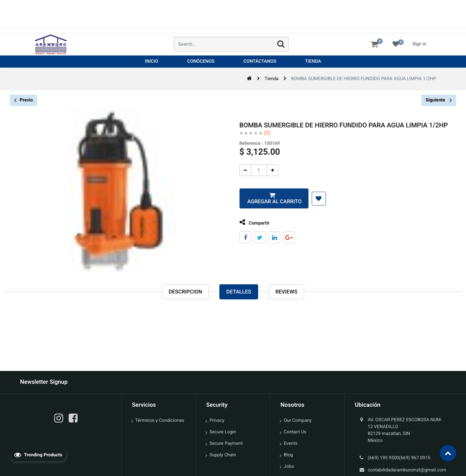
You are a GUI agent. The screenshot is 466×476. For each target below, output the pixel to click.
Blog (288, 455)
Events (290, 444)
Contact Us (295, 432)
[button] (314, 199)
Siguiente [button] (439, 100)
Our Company (298, 421)
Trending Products (38, 455)
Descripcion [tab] (186, 292)
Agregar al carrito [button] (269, 201)
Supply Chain (223, 455)
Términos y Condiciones (160, 421)
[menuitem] (152, 62)
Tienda (272, 79)
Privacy (217, 421)
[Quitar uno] (241, 170)
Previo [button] (23, 100)
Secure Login (223, 432)
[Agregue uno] (268, 170)
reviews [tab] (287, 292)
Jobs (289, 466)
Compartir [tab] (250, 222)
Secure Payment (226, 444)
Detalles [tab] (239, 292)
